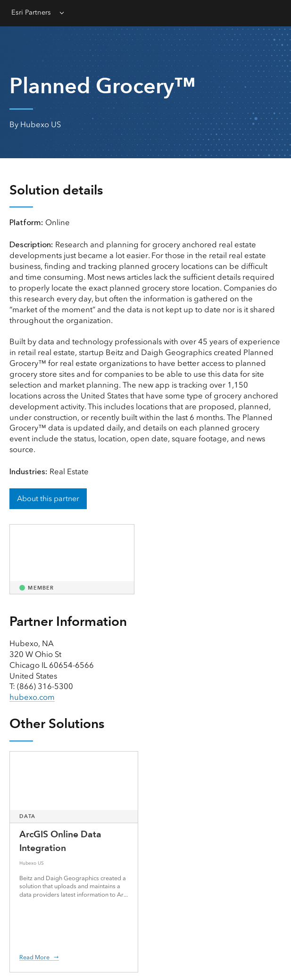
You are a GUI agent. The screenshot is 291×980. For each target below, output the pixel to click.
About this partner (48, 498)
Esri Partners (31, 12)
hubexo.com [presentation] (32, 697)
